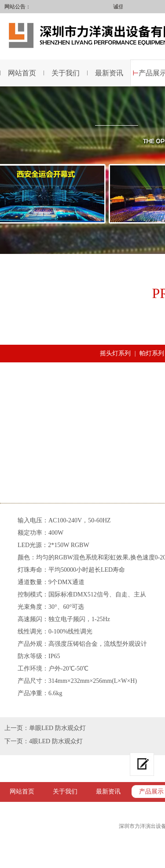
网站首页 (22, 792)
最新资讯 (109, 73)
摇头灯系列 (115, 353)
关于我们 (66, 73)
